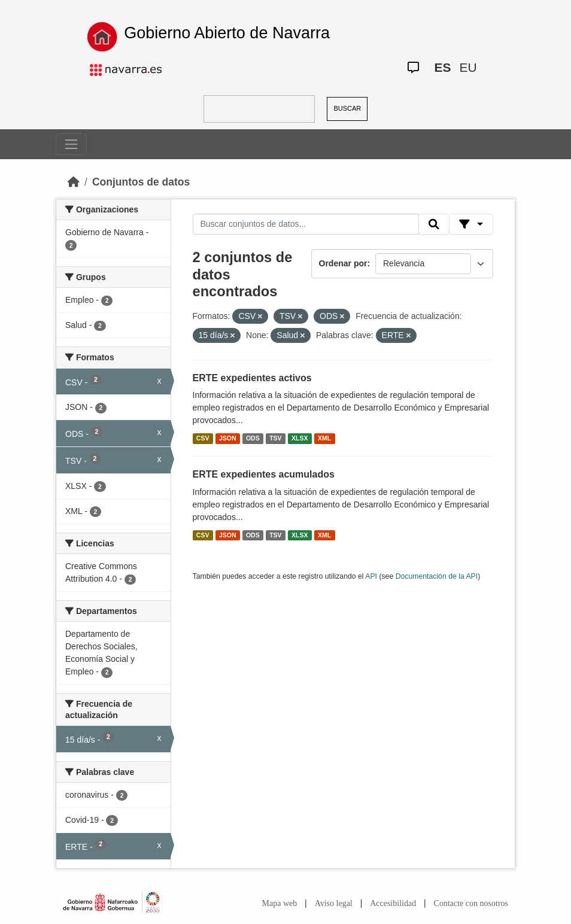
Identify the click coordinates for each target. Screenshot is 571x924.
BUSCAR (347, 108)
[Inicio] (74, 182)
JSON (228, 438)
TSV (275, 438)
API (371, 576)
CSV (203, 438)
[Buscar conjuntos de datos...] (306, 224)
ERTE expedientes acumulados (264, 474)
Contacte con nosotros (471, 903)
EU (468, 67)
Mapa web (280, 903)
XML (324, 438)
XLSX (300, 438)
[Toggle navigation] (71, 144)
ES (443, 67)
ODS (253, 438)
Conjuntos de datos (141, 182)
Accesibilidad (393, 903)
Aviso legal (334, 903)
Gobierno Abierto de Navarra (227, 33)
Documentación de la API (437, 576)
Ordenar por (343, 263)
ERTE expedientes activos (252, 378)
